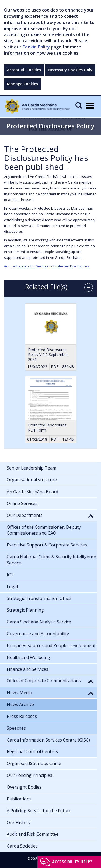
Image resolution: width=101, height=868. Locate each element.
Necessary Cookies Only (70, 70)
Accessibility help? (72, 862)
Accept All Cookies (24, 70)
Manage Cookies (22, 84)
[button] (91, 516)
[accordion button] (89, 287)
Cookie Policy (36, 47)
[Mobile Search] (79, 105)
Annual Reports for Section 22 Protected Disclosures (47, 266)
